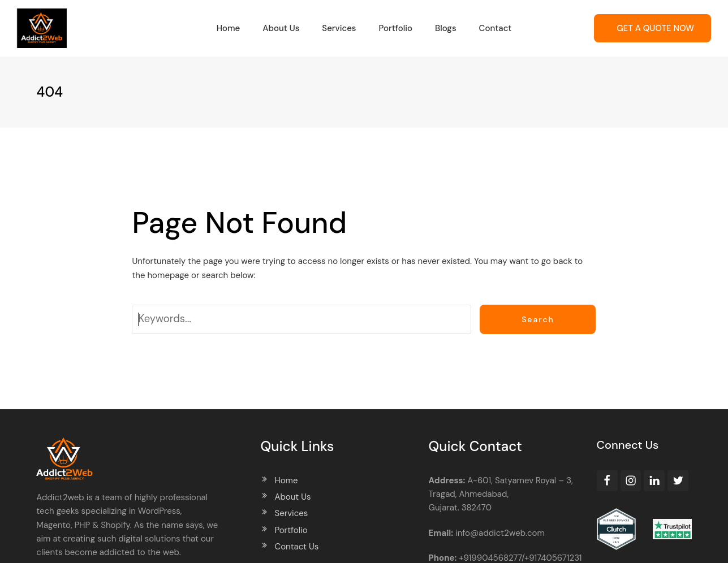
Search (538, 319)
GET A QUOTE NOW (655, 28)
